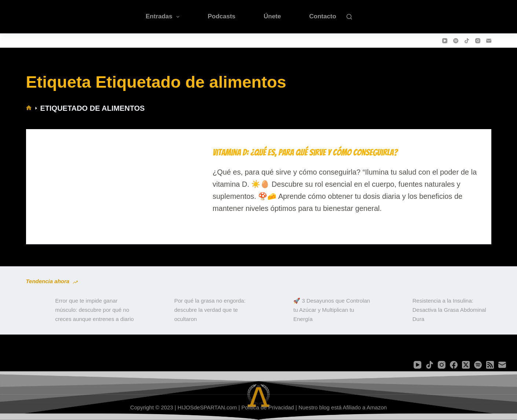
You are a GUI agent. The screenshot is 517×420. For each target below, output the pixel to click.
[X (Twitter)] (466, 365)
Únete (272, 16)
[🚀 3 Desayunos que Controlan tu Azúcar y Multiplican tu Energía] (275, 310)
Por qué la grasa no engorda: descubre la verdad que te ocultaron (210, 310)
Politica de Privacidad (267, 407)
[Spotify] (456, 41)
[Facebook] (454, 365)
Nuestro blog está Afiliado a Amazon (343, 407)
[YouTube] (445, 41)
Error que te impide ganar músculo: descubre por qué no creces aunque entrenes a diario (95, 310)
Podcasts (221, 16)
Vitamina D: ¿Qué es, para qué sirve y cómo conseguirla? (305, 152)
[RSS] (490, 365)
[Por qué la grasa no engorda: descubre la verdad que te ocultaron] (156, 310)
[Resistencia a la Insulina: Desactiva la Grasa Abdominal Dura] (394, 310)
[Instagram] (478, 41)
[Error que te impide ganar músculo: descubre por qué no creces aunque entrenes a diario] (37, 310)
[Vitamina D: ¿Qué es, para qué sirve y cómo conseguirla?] (118, 181)
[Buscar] (349, 17)
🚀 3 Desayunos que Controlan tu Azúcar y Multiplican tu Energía (332, 310)
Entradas (164, 17)
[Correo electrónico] (489, 41)
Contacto (323, 16)
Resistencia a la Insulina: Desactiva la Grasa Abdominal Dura (449, 310)
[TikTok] (467, 41)
